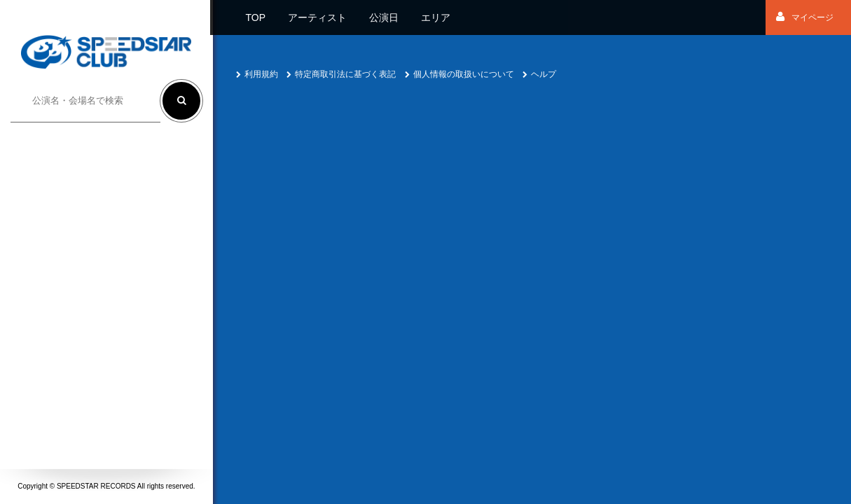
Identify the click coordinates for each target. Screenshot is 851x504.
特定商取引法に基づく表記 (341, 74)
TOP (255, 17)
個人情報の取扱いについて (459, 74)
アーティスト (317, 17)
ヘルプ (539, 74)
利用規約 (257, 74)
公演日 (384, 17)
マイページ (805, 17)
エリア (436, 17)
